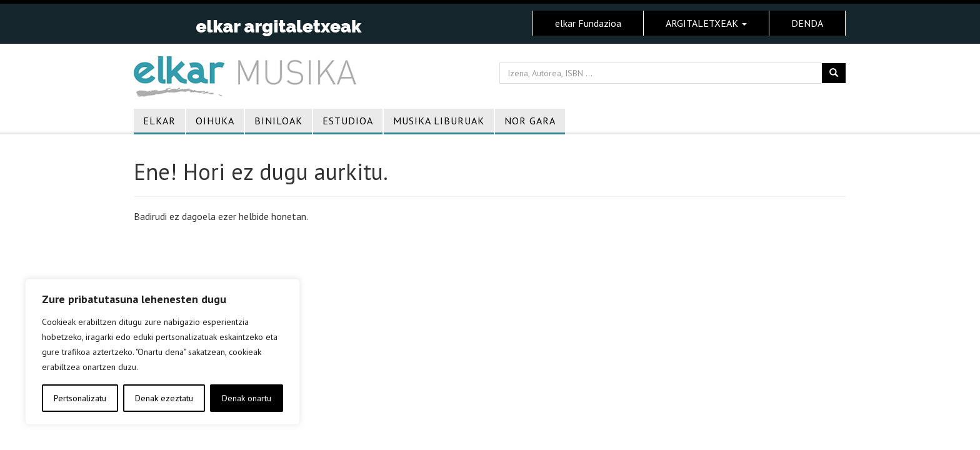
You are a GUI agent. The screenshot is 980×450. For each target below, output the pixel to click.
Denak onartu (247, 398)
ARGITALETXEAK (706, 23)
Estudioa (348, 121)
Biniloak (278, 121)
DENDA (807, 23)
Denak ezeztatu (164, 398)
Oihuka (215, 121)
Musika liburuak (439, 121)
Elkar (159, 121)
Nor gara (530, 121)
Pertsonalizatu (80, 398)
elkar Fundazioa (588, 23)
